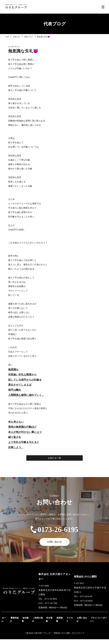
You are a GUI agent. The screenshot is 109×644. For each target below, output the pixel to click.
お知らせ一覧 (55, 458)
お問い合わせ (55, 547)
